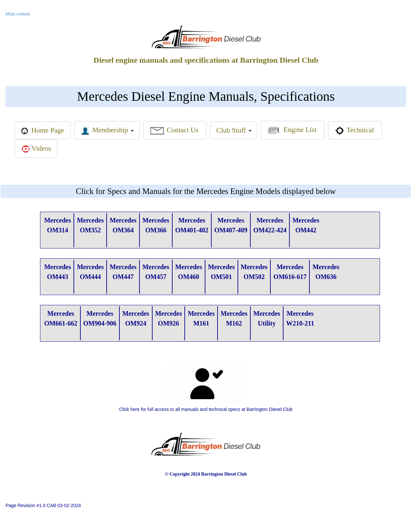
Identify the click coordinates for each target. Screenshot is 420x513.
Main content (18, 14)
